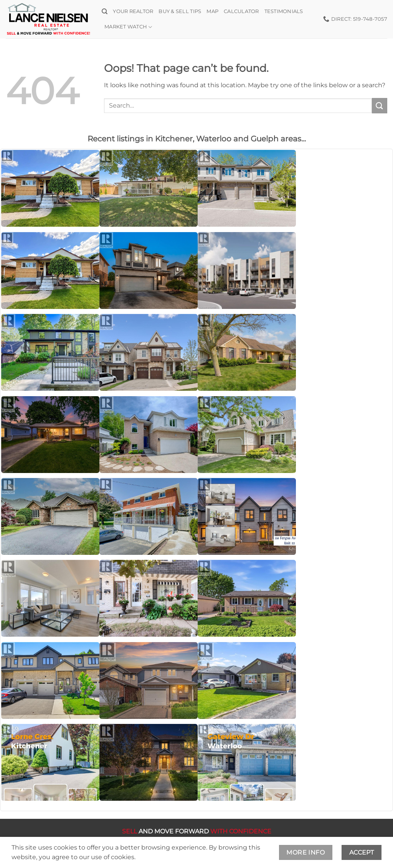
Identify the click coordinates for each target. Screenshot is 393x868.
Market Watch (128, 27)
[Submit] (380, 105)
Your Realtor (133, 11)
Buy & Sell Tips (180, 11)
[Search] (105, 12)
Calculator (241, 11)
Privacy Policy (232, 846)
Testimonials (284, 11)
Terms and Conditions (172, 846)
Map (212, 11)
